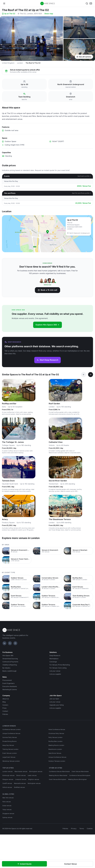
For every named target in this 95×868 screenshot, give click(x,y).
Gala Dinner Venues (55, 753)
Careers (5, 705)
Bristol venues (21, 775)
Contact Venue (70, 864)
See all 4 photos (84, 57)
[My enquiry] (91, 3)
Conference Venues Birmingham (80, 775)
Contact (5, 711)
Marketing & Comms (10, 689)
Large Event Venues (9, 757)
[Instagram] (15, 643)
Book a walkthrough (9, 671)
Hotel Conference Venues (57, 729)
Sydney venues (7, 817)
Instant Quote (24, 864)
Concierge (53, 662)
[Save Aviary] (32, 498)
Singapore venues (8, 814)
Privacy (74, 829)
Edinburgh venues (8, 775)
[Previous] (84, 375)
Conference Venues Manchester (59, 771)
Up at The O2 (9, 14)
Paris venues (7, 802)
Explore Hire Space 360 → (47, 325)
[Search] (87, 3)
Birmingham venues (36, 771)
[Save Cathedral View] (79, 421)
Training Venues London (10, 749)
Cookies (90, 829)
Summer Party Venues (10, 737)
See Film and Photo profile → (82, 193)
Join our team (54, 699)
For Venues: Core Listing (58, 668)
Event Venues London (10, 753)
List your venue (55, 671)
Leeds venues (32, 775)
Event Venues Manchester (80, 771)
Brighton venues (34, 779)
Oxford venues (7, 787)
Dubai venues (7, 806)
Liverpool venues (21, 779)
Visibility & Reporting (10, 665)
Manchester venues (21, 771)
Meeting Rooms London (56, 745)
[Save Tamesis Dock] (32, 459)
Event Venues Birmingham (58, 779)
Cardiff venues (7, 783)
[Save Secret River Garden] (79, 459)
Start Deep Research (47, 360)
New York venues (8, 798)
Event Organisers (8, 683)
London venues (8, 771)
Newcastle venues (20, 783)
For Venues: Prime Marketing (60, 665)
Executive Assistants (10, 686)
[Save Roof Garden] (79, 382)
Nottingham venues (34, 783)
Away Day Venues (8, 745)
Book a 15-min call (47, 290)
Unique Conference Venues (11, 733)
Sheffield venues (19, 787)
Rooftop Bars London (55, 741)
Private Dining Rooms (10, 741)
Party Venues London (55, 737)
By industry (6, 668)
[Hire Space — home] (48, 3)
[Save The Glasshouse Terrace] (79, 498)
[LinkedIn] (4, 643)
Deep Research (55, 656)
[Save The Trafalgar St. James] (32, 421)
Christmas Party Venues (56, 733)
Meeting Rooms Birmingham (77, 779)
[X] (10, 643)
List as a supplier (55, 674)
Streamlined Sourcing (10, 659)
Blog (4, 702)
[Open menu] (4, 3)
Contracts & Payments (10, 662)
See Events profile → (84, 176)
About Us (6, 699)
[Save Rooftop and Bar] (32, 382)
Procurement (7, 680)
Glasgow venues (8, 779)
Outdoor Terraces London (57, 761)
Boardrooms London (55, 749)
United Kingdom (8, 63)
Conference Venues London (12, 729)
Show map (49, 14)
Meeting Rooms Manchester (58, 775)
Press (4, 708)
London (20, 63)
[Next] (91, 375)
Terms (82, 829)
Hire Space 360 (8, 656)
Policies (5, 714)
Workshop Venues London (11, 761)
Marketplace (54, 659)
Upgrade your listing (57, 705)
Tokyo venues (7, 810)
